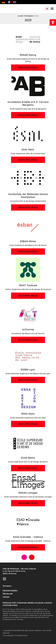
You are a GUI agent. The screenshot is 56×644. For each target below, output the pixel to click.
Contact (6, 597)
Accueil (21, 16)
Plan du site (8, 594)
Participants (29, 16)
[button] (53, 22)
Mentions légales (10, 591)
